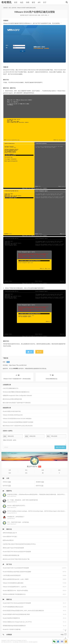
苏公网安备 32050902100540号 (20, 642)
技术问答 (14, 8)
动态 (22, 2)
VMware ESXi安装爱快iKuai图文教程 (13, 583)
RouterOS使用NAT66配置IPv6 (11, 618)
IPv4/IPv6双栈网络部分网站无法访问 (13, 607)
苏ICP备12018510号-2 (7, 642)
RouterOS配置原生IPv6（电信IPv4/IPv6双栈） (16, 590)
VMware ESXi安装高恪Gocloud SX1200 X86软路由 (17, 419)
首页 (16, 2)
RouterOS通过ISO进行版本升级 (12, 411)
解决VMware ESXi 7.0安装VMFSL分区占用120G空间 (18, 426)
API (39, 2)
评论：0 (47, 15)
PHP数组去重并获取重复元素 (11, 555)
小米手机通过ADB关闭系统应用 (12, 575)
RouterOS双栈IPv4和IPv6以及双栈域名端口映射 (16, 614)
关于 (45, 2)
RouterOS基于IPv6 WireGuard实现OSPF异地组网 (17, 552)
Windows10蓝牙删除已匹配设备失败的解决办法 (16, 392)
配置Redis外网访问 (8, 540)
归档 (28, 2)
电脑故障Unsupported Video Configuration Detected (17, 395)
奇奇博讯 (6, 2)
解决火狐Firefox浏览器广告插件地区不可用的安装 (17, 403)
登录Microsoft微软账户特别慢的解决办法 (14, 594)
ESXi (8, 362)
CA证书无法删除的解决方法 (11, 388)
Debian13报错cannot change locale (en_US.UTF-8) (17, 622)
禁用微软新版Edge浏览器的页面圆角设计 (14, 626)
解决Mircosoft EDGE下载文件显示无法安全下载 (16, 559)
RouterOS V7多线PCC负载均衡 (12, 629)
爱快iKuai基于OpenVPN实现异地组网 (13, 548)
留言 (34, 2)
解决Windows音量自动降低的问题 (12, 399)
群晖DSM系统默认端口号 (10, 533)
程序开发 (40, 486)
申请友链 (63, 635)
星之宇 (27, 15)
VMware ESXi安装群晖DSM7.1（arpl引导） (15, 587)
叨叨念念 (7, 482)
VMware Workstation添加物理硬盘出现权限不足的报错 (18, 422)
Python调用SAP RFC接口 (10, 537)
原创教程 (40, 482)
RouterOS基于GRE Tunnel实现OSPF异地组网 (16, 568)
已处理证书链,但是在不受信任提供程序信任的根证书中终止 (19, 544)
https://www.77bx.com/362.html (18, 365)
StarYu (25, 640)
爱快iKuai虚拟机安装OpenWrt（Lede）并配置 (16, 579)
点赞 (30, 352)
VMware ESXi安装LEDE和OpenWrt (13, 415)
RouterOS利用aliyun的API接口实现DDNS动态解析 (17, 572)
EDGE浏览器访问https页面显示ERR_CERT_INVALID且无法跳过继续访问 (23, 611)
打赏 (39, 352)
